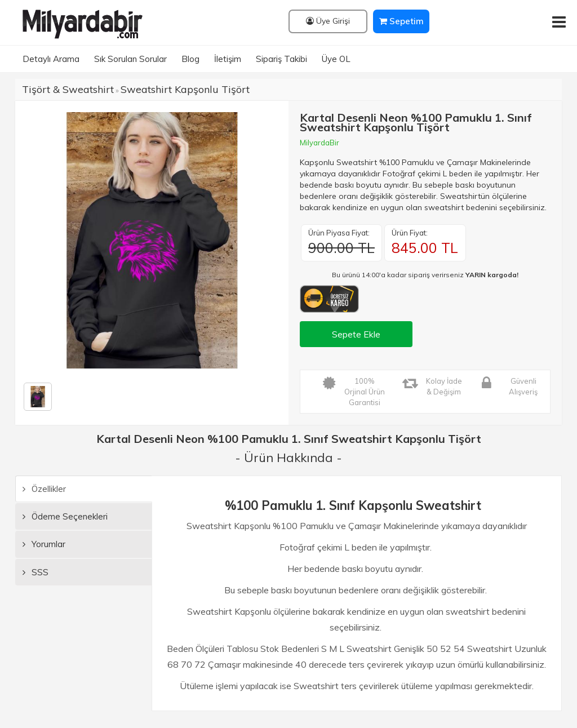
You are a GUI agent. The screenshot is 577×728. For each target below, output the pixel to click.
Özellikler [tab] (44, 489)
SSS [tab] (35, 572)
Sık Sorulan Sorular (130, 59)
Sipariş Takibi (281, 59)
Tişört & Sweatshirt (68, 89)
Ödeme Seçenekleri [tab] (65, 516)
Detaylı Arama (51, 59)
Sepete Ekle (356, 334)
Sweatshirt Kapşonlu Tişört (185, 89)
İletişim (228, 59)
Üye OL (336, 59)
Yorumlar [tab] (44, 544)
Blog (190, 59)
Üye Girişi (328, 21)
